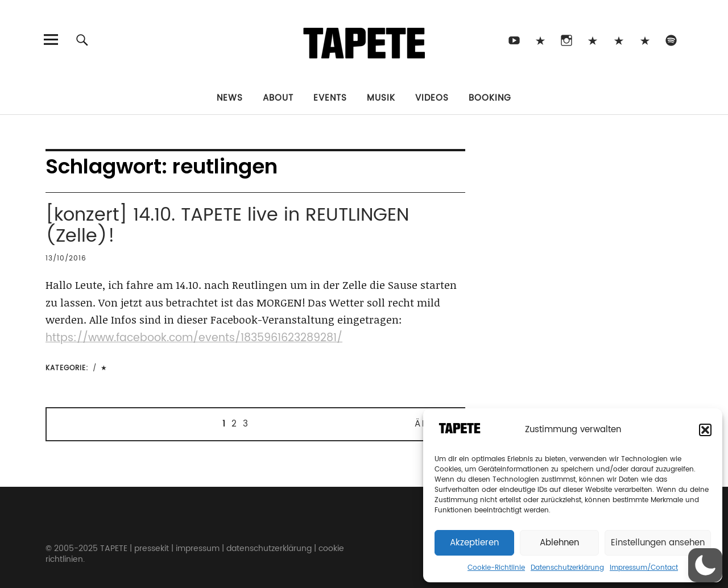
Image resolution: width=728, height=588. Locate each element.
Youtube (514, 40)
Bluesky (592, 40)
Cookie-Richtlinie (496, 568)
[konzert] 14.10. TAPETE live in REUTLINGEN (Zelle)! (227, 226)
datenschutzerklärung (269, 548)
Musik (381, 98)
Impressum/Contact (644, 568)
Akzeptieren (474, 543)
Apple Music (645, 40)
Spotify (671, 40)
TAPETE (114, 548)
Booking (490, 98)
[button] (705, 430)
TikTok (540, 40)
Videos (432, 98)
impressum (198, 548)
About (278, 98)
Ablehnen (559, 543)
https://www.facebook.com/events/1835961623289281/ (194, 338)
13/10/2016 (66, 258)
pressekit (152, 548)
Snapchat (619, 40)
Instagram (566, 40)
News (230, 98)
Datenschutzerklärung (567, 568)
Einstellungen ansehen (658, 543)
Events (330, 98)
